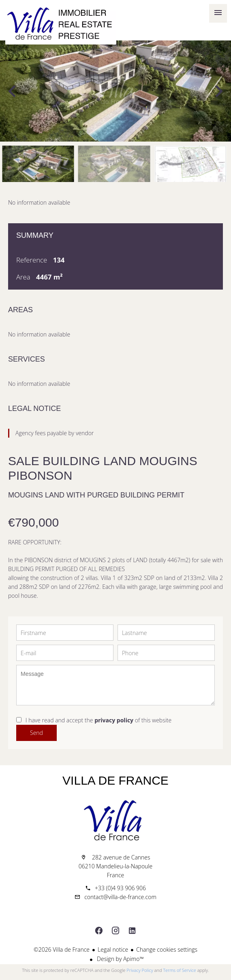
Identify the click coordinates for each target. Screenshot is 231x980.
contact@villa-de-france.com (120, 897)
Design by (119, 959)
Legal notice (113, 949)
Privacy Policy (140, 970)
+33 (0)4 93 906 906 (120, 888)
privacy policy (114, 720)
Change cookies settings (167, 949)
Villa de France (115, 780)
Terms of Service (180, 970)
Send (36, 733)
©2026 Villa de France (62, 949)
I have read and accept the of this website (98, 720)
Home (61, 24)
